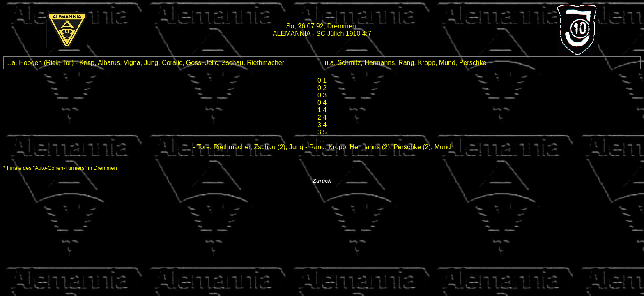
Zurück (322, 181)
